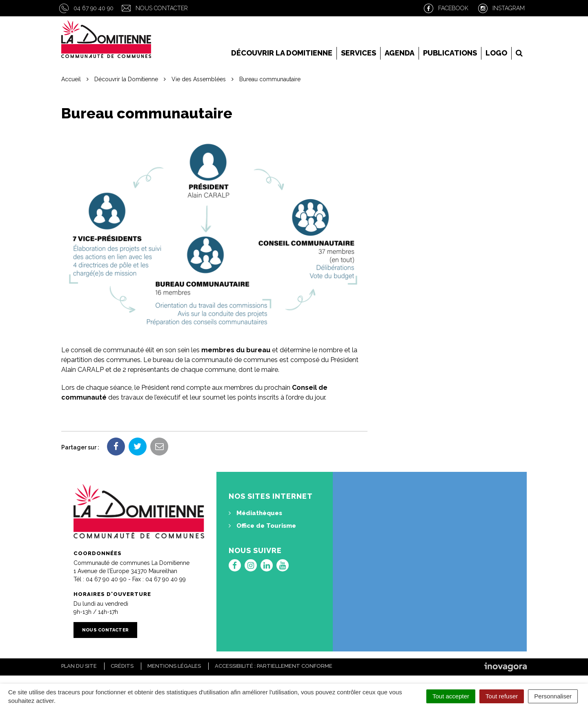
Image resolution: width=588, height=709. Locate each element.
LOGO (496, 53)
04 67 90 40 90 (94, 8)
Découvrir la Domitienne (282, 53)
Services (359, 53)
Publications (450, 53)
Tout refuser (502, 696)
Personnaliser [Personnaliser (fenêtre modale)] (553, 696)
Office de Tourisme (262, 526)
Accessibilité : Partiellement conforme (274, 666)
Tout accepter (451, 696)
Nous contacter (162, 8)
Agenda (400, 53)
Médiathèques (255, 513)
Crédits (122, 666)
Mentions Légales (174, 666)
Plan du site (79, 666)
